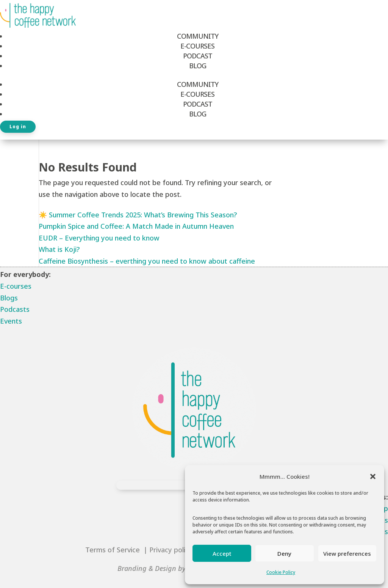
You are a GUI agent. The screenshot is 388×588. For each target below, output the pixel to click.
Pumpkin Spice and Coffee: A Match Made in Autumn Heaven (136, 226)
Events (11, 321)
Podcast (198, 56)
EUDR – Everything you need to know (99, 238)
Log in (18, 127)
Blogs (9, 298)
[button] (373, 476)
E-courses (16, 286)
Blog (198, 66)
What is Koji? (59, 249)
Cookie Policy (281, 572)
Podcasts (15, 309)
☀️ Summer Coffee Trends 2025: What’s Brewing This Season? (138, 215)
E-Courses (197, 46)
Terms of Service (113, 550)
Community (198, 36)
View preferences (347, 553)
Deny (284, 553)
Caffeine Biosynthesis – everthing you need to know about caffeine (147, 261)
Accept (222, 553)
